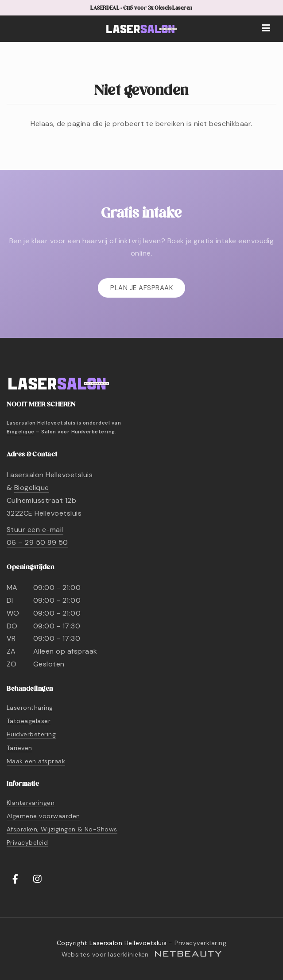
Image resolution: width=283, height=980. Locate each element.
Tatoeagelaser (29, 721)
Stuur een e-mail (35, 530)
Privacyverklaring (200, 943)
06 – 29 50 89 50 (37, 542)
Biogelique (21, 432)
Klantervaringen (31, 803)
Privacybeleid (27, 842)
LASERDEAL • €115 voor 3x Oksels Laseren (141, 8)
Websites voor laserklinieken (142, 954)
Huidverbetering (31, 734)
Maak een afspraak (36, 761)
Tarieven (19, 748)
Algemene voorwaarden (43, 816)
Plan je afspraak (141, 288)
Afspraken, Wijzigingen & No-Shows (62, 829)
